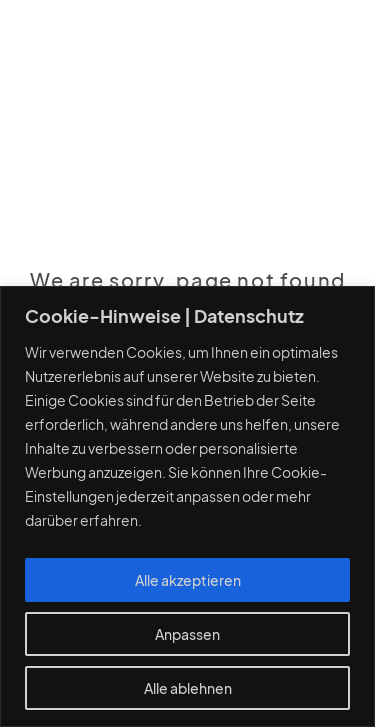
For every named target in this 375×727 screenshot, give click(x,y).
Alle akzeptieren (188, 580)
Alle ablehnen (188, 688)
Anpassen (187, 634)
